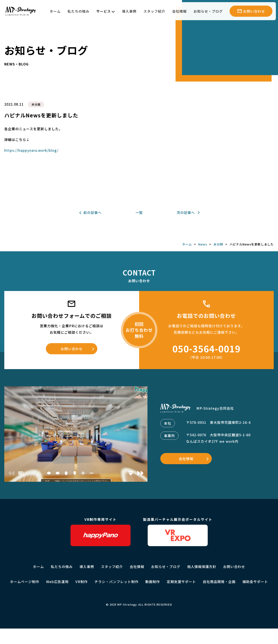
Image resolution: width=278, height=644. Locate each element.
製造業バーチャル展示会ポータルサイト (178, 531)
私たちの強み (78, 11)
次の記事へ (186, 212)
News (203, 244)
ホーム (55, 11)
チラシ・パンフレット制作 (116, 582)
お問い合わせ (72, 349)
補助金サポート (255, 582)
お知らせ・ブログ (208, 11)
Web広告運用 (57, 582)
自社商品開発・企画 (219, 582)
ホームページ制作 (25, 582)
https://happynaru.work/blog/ (31, 150)
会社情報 (179, 11)
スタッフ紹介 (154, 11)
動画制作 (153, 582)
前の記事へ (92, 212)
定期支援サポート (181, 582)
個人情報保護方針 (202, 567)
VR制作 (82, 582)
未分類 (36, 104)
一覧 (139, 212)
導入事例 (129, 11)
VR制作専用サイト (101, 531)
